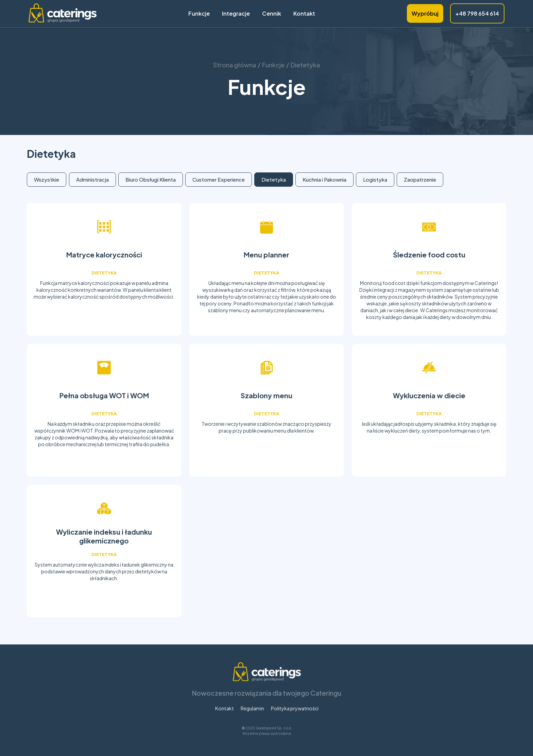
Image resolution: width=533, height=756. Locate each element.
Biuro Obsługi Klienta (151, 179)
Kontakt (304, 14)
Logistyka (375, 179)
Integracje (236, 14)
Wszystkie (47, 179)
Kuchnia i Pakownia (324, 179)
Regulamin (252, 719)
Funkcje (199, 14)
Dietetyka (274, 179)
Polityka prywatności (294, 719)
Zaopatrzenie (420, 179)
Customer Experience (219, 179)
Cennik (272, 14)
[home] (63, 14)
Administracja (92, 179)
